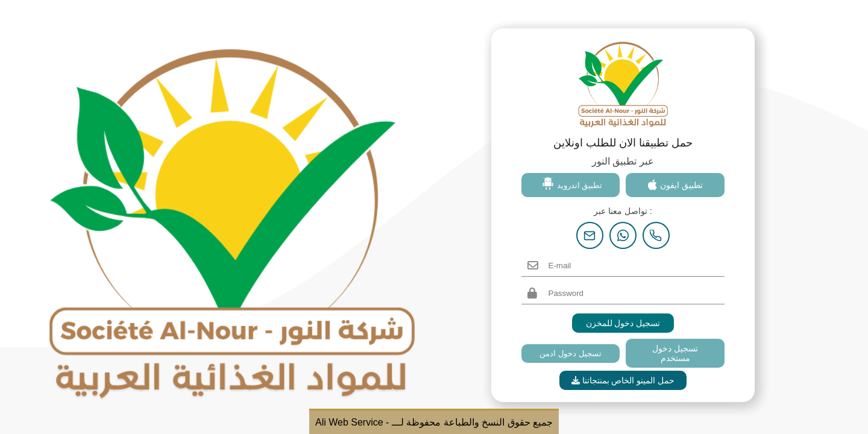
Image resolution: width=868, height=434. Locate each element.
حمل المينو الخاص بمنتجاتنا (623, 380)
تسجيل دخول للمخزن (623, 323)
